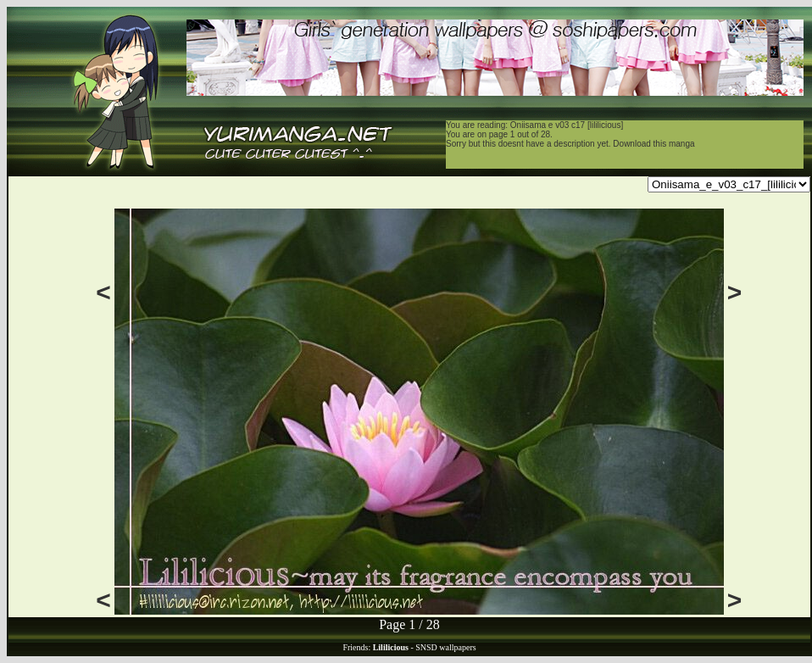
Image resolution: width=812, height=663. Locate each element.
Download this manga (653, 144)
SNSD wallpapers (445, 647)
